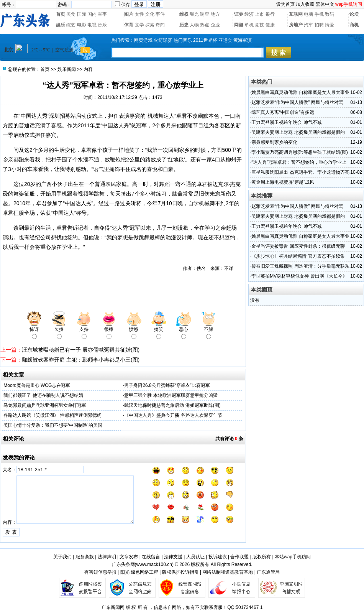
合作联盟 (239, 557)
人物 (194, 25)
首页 (61, 14)
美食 (71, 14)
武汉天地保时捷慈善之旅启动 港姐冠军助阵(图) (172, 405)
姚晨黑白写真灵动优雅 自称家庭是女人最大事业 (300, 92)
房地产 (296, 25)
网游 (239, 25)
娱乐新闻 (67, 69)
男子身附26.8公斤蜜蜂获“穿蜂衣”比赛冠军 (167, 385)
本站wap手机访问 (293, 557)
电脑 (308, 14)
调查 (205, 14)
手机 (319, 14)
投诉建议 (218, 557)
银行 (270, 14)
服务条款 (85, 557)
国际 (82, 14)
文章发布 (129, 557)
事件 (160, 14)
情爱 (330, 25)
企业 (215, 25)
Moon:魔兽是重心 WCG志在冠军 (37, 385)
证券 (239, 14)
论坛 (354, 14)
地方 (215, 14)
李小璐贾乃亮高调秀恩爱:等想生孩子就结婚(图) (299, 152)
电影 (82, 25)
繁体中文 (325, 4)
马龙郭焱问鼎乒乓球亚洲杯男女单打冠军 (45, 405)
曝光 (194, 14)
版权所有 (262, 557)
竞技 (259, 25)
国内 (92, 14)
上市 (259, 14)
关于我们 (62, 557)
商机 (354, 25)
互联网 (296, 14)
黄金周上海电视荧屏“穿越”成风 (283, 182)
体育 (129, 25)
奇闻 (160, 25)
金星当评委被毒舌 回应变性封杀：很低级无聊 (298, 246)
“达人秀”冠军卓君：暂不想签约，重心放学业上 (299, 162)
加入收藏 (305, 4)
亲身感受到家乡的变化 (274, 142)
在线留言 (151, 557)
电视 (92, 25)
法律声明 (107, 557)
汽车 (308, 25)
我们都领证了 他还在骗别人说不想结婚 (43, 395)
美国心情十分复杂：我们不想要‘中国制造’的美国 (53, 425)
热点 (205, 25)
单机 (249, 25)
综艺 (71, 25)
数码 (330, 14)
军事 (102, 14)
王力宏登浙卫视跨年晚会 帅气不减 (286, 122)
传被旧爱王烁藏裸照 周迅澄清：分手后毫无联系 (300, 266)
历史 (184, 25)
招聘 (319, 25)
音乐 (102, 25)
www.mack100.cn (154, 564)
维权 (184, 14)
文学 (139, 25)
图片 (129, 14)
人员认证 (195, 557)
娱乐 (61, 25)
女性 (139, 14)
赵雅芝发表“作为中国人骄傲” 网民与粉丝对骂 (297, 102)
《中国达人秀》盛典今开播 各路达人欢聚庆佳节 (173, 415)
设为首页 (285, 4)
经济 (249, 14)
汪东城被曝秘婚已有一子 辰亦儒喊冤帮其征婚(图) (81, 350)
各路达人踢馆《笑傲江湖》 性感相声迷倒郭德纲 (52, 415)
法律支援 (173, 557)
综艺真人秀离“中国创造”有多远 (283, 112)
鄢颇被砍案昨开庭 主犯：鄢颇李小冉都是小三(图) (81, 360)
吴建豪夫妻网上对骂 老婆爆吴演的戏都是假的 (298, 132)
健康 (270, 25)
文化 (150, 14)
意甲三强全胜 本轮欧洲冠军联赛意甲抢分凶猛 (171, 395)
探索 (150, 25)
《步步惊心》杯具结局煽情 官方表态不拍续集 (298, 256)
